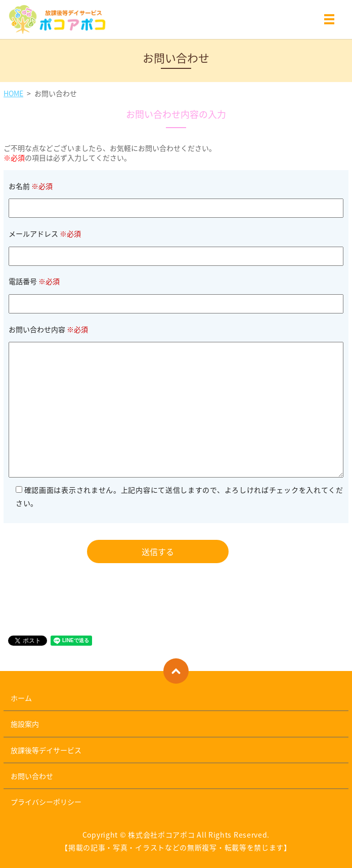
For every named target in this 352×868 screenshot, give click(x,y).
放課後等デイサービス (46, 750)
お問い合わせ (32, 776)
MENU (329, 21)
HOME (13, 93)
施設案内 (25, 724)
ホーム (21, 698)
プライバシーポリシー (46, 802)
